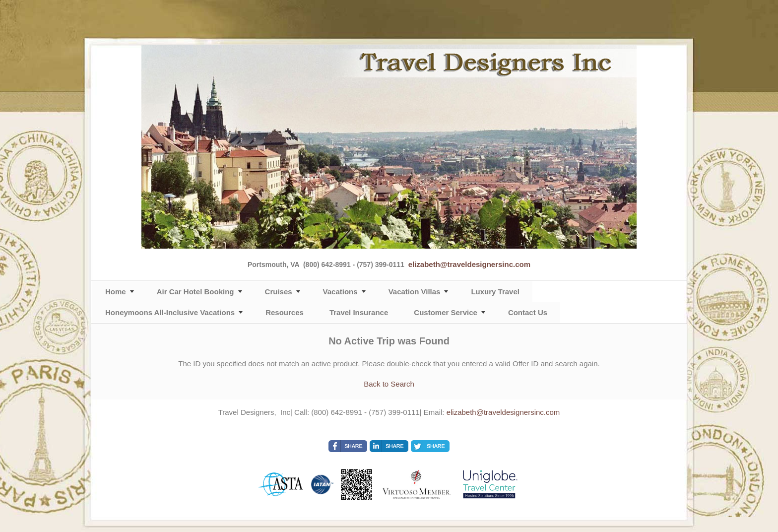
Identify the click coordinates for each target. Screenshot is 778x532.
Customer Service (446, 312)
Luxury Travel (495, 292)
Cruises (279, 292)
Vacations (340, 292)
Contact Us (528, 312)
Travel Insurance (359, 312)
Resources (285, 312)
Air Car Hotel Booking (195, 292)
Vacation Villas (415, 292)
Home (116, 292)
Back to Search (389, 384)
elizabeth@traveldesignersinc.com (469, 264)
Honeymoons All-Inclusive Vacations (170, 312)
